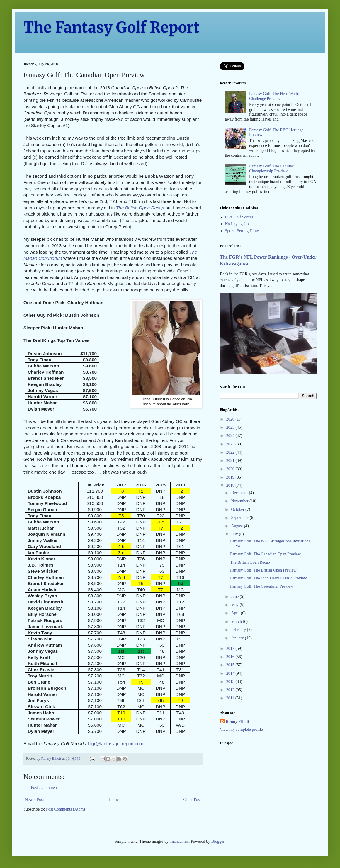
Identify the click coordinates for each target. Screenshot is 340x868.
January (238, 638)
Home (114, 800)
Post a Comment (44, 788)
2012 (231, 690)
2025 (231, 427)
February (239, 630)
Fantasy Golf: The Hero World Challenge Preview (274, 96)
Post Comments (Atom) (66, 809)
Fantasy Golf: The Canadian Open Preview (265, 554)
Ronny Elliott (238, 722)
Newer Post (34, 800)
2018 (231, 485)
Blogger (218, 841)
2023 (231, 444)
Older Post (192, 800)
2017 (231, 649)
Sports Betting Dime (242, 231)
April (236, 613)
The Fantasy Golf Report (112, 27)
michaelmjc (179, 841)
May (235, 605)
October (238, 510)
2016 (231, 657)
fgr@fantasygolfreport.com (117, 744)
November (240, 501)
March (237, 622)
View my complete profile (241, 729)
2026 (231, 419)
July (235, 534)
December (240, 493)
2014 (231, 673)
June (235, 597)
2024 (231, 436)
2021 (231, 461)
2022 (231, 452)
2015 (231, 665)
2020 (231, 469)
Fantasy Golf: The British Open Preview (263, 570)
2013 (231, 682)
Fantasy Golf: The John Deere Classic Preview (268, 578)
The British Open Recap (140, 208)
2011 (231, 698)
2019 (231, 477)
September (240, 518)
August (237, 526)
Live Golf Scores (239, 217)
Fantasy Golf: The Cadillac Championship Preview (271, 169)
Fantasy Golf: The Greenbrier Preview (262, 586)
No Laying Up (237, 224)
